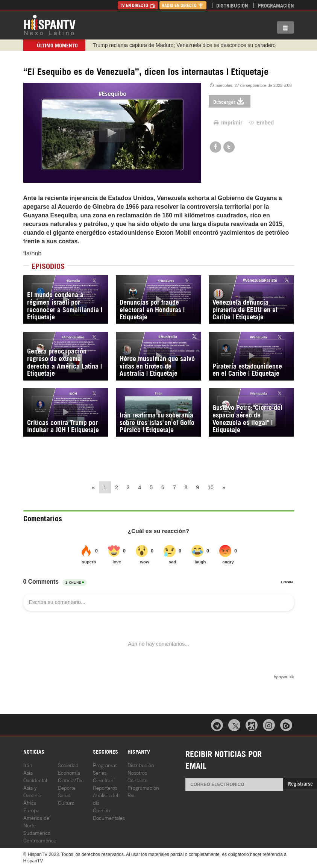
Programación (276, 5)
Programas (105, 765)
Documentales (109, 817)
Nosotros (137, 772)
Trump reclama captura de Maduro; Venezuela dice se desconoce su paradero (184, 45)
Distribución (232, 5)
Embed (261, 123)
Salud (64, 795)
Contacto (137, 780)
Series (100, 772)
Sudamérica (37, 832)
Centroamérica (40, 840)
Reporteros (105, 787)
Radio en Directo (183, 5)
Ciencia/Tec (71, 780)
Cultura (66, 802)
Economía (69, 772)
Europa (31, 810)
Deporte (67, 787)
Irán (28, 765)
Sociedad (68, 765)
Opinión (102, 810)
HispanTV (50, 24)
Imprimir (228, 123)
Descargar (230, 101)
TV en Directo (138, 5)
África (30, 802)
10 (211, 487)
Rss (131, 795)
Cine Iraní (104, 780)
